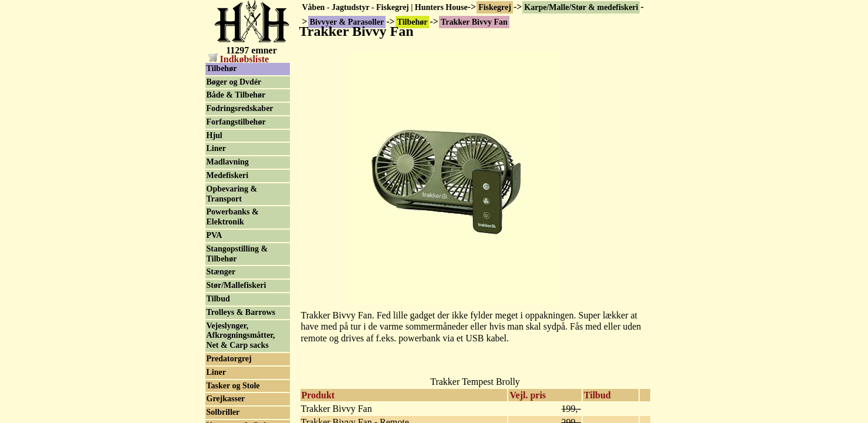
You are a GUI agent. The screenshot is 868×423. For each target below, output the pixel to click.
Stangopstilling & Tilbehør (237, 254)
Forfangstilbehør (236, 122)
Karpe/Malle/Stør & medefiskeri (581, 7)
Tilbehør (222, 68)
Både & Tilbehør (236, 95)
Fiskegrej (495, 7)
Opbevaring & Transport (232, 194)
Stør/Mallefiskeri (237, 285)
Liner (216, 148)
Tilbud (597, 395)
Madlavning (228, 162)
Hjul (215, 135)
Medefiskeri (228, 175)
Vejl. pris (528, 395)
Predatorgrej (229, 359)
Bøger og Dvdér (234, 82)
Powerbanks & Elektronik (233, 217)
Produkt (318, 395)
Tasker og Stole (233, 386)
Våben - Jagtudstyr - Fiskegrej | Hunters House (385, 7)
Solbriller (223, 412)
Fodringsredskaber (240, 108)
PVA (215, 235)
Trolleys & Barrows (241, 312)
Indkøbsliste (239, 59)
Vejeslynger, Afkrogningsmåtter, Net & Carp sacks (241, 336)
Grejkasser (226, 399)
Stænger (221, 272)
